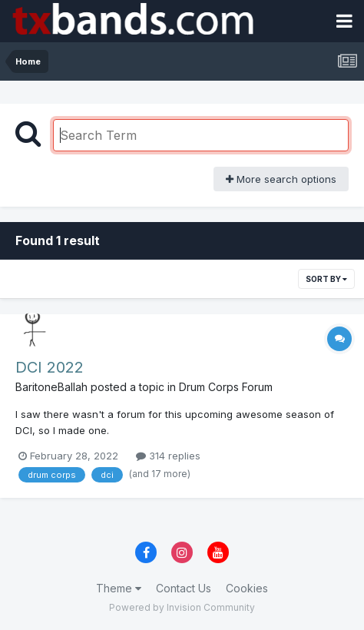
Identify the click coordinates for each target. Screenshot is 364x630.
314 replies (168, 456)
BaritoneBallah (51, 387)
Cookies (247, 588)
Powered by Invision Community (182, 607)
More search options (281, 179)
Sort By (326, 279)
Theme (119, 588)
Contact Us (184, 588)
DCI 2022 (50, 367)
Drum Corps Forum (226, 387)
